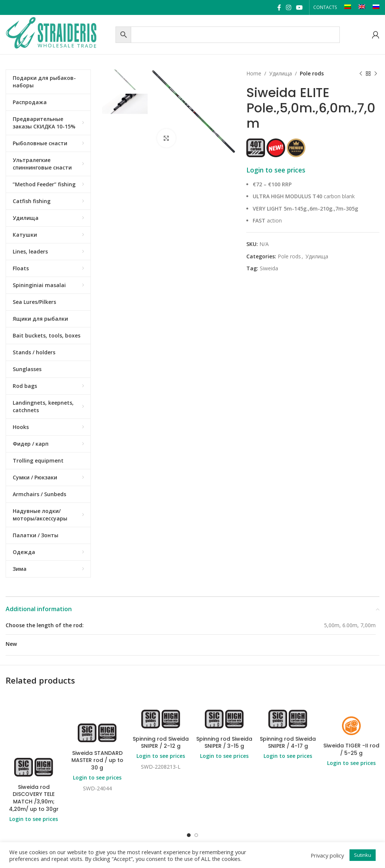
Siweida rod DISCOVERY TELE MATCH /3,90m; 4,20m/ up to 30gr (34, 798)
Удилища (281, 73)
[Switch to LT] (348, 7)
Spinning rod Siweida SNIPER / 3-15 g (224, 743)
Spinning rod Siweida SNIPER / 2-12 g (161, 743)
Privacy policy (327, 855)
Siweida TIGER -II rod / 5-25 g (351, 749)
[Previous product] (361, 74)
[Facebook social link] (279, 7)
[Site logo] (59, 34)
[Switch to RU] (376, 7)
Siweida (269, 268)
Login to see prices (276, 170)
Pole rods (312, 73)
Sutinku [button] (363, 855)
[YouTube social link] (300, 7)
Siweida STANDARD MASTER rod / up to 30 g (97, 760)
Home (254, 73)
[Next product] (376, 74)
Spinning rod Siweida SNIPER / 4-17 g (288, 743)
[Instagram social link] (288, 7)
